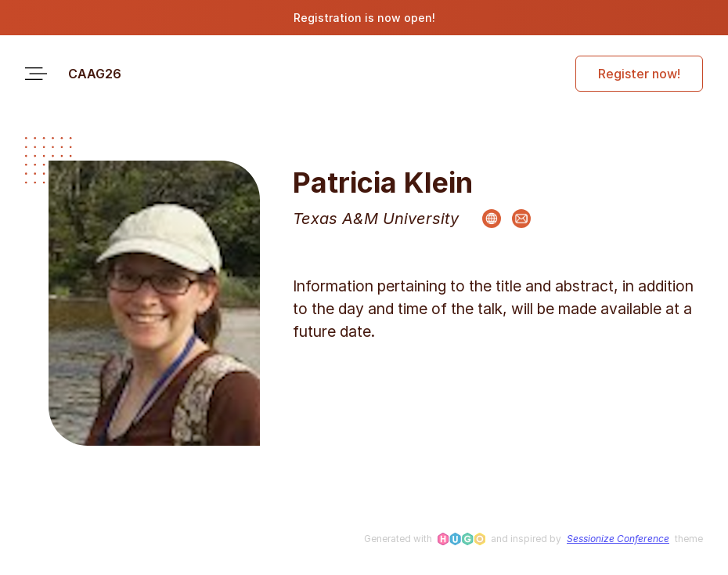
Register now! (639, 74)
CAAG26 (95, 74)
